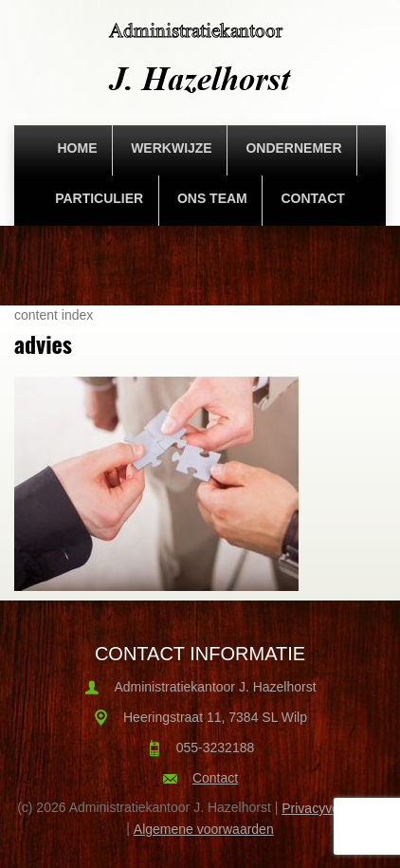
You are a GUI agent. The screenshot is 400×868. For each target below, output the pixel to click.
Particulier (99, 198)
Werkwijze (172, 148)
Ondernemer (293, 148)
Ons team (212, 198)
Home (77, 148)
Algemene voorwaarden (204, 829)
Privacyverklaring (332, 808)
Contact (312, 198)
